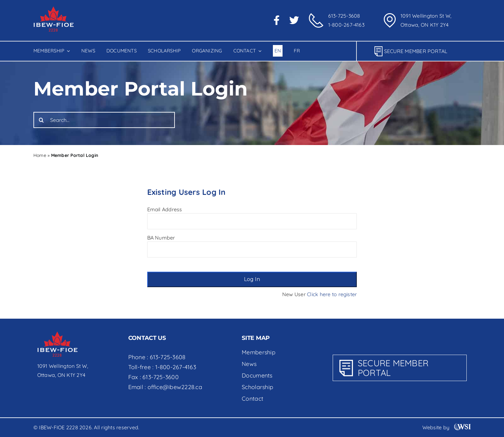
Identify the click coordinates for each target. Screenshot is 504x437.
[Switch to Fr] (297, 51)
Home (40, 155)
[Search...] (104, 120)
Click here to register (332, 294)
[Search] (41, 120)
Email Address (165, 209)
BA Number (161, 238)
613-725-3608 (344, 16)
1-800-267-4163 (346, 25)
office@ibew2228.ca (175, 387)
